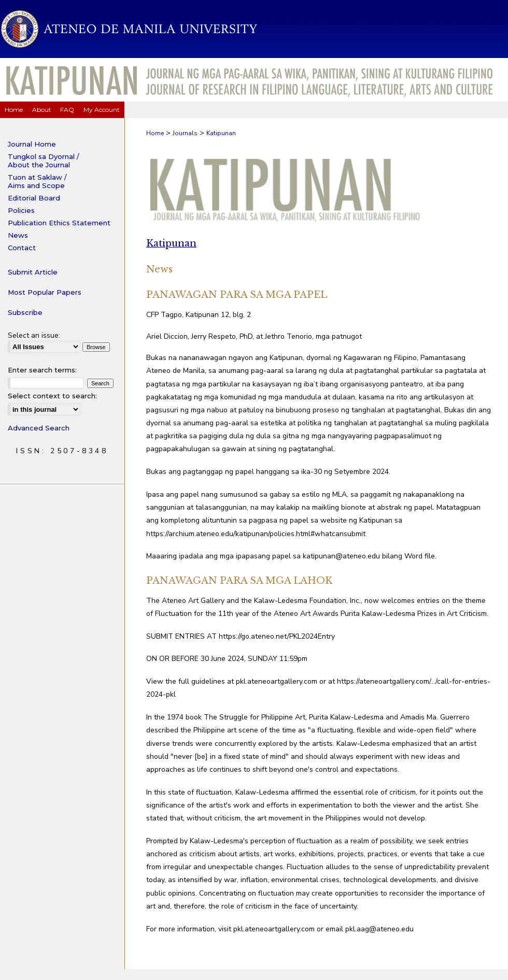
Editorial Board (34, 198)
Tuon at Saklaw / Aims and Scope (37, 181)
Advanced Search (39, 428)
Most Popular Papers (45, 292)
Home (155, 133)
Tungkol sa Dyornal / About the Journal (44, 161)
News (18, 235)
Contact (22, 248)
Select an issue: (34, 335)
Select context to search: (52, 396)
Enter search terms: (42, 370)
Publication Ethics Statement (59, 223)
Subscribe (25, 312)
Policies (21, 210)
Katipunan (221, 133)
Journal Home (32, 144)
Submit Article (33, 272)
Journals (185, 133)
